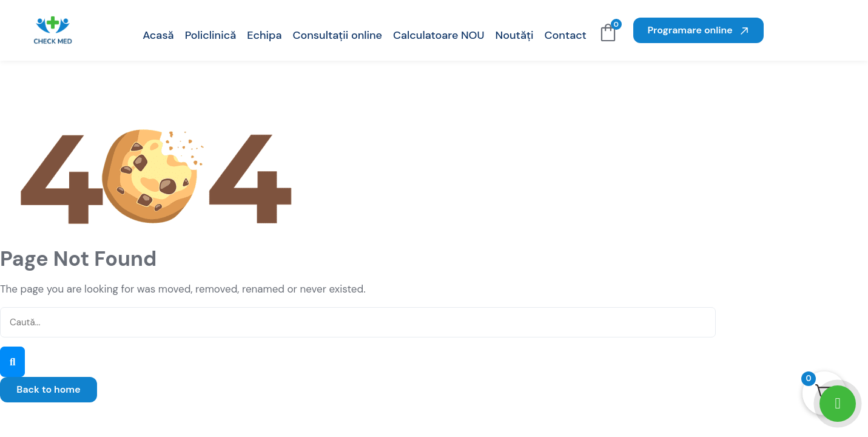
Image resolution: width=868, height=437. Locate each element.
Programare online (698, 30)
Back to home (48, 389)
